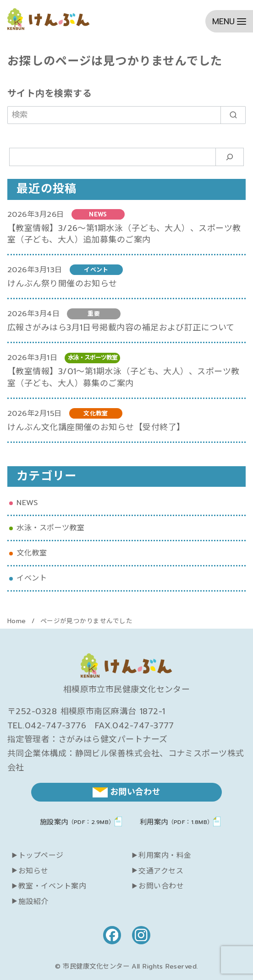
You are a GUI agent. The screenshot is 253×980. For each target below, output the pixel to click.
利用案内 (176, 822)
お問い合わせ (161, 886)
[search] (233, 115)
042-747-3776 (55, 726)
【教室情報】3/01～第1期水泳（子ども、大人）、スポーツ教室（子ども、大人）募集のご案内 (124, 377)
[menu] (229, 21)
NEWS (27, 503)
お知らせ (33, 871)
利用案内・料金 (165, 856)
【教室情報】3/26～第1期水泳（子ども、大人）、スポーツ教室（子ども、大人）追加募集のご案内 (124, 234)
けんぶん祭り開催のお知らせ (62, 284)
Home (18, 621)
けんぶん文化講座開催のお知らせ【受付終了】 (96, 427)
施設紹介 (33, 902)
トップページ (41, 856)
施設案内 (77, 822)
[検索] (126, 115)
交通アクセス (161, 871)
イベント (32, 578)
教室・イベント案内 (52, 886)
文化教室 (32, 553)
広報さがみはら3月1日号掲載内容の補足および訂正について (121, 328)
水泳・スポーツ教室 (50, 528)
